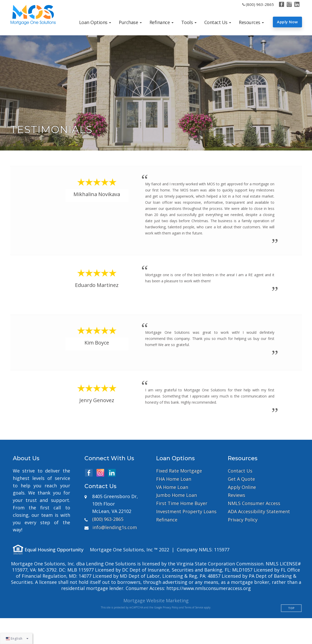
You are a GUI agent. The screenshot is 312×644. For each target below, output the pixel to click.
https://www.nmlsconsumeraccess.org (209, 588)
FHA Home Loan (174, 479)
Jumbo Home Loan (176, 495)
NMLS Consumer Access (254, 503)
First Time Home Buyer (182, 503)
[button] (95, 22)
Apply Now (287, 22)
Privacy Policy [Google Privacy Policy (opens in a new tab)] (171, 607)
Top (291, 608)
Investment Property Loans (186, 512)
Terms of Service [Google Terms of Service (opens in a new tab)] (194, 607)
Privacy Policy (243, 520)
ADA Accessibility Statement (259, 512)
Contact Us (240, 471)
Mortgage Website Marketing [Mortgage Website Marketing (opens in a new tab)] (156, 600)
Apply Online (242, 487)
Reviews (236, 495)
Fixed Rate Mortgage (179, 471)
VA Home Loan (172, 487)
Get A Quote (241, 479)
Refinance (167, 520)
